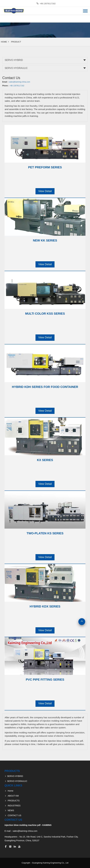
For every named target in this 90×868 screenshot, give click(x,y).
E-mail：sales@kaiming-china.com (21, 831)
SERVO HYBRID (14, 60)
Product (16, 42)
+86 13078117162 (48, 4)
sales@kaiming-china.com (19, 82)
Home (4, 42)
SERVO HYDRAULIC (16, 68)
